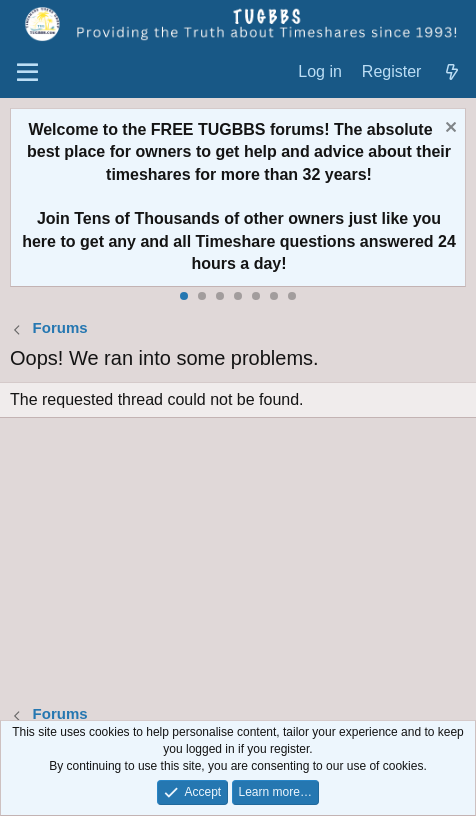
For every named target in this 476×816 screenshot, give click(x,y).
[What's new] (451, 72)
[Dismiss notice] (448, 129)
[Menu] (27, 73)
